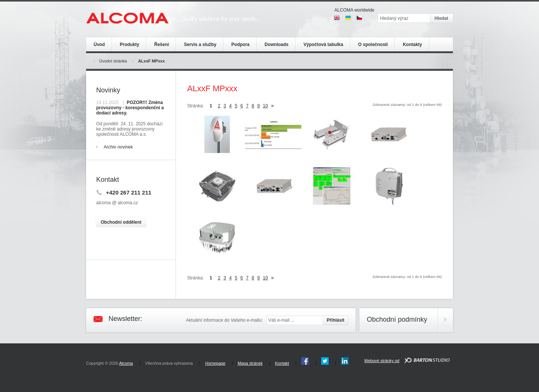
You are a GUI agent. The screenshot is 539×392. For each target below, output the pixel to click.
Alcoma (126, 363)
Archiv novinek (118, 147)
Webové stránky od (382, 361)
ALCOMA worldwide (354, 10)
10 (265, 106)
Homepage (215, 363)
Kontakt (282, 363)
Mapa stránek (250, 363)
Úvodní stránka (113, 61)
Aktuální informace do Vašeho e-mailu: (224, 320)
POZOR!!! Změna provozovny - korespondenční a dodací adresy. (130, 108)
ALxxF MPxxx (151, 61)
